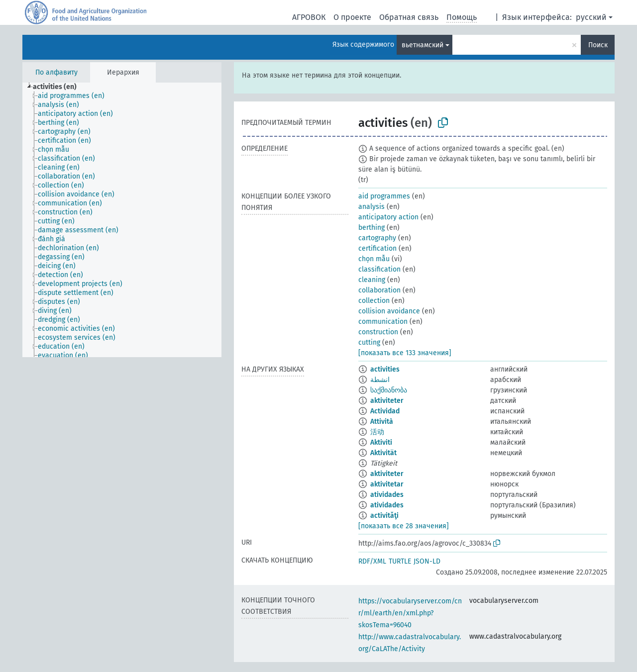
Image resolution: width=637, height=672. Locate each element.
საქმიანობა (389, 390)
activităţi (384, 516)
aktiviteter (387, 401)
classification (379, 269)
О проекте (352, 17)
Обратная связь (409, 17)
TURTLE (400, 561)
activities (385, 369)
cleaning (372, 280)
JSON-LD (427, 561)
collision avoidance (389, 311)
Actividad (385, 411)
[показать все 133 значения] (405, 353)
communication (383, 322)
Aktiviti (381, 442)
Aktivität (383, 453)
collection (374, 301)
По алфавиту (56, 72)
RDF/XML (372, 561)
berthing (372, 228)
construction (378, 332)
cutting (369, 342)
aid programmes (384, 196)
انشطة (380, 380)
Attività (382, 422)
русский (591, 17)
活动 (377, 432)
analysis (372, 207)
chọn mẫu (374, 259)
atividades (387, 495)
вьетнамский (423, 45)
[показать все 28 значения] (404, 526)
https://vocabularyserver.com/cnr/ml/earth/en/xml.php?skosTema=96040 (410, 613)
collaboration (379, 290)
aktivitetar (387, 484)
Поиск (598, 45)
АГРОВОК (309, 17)
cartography (377, 238)
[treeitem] (59, 87)
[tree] (122, 220)
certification (377, 248)
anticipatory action (388, 217)
